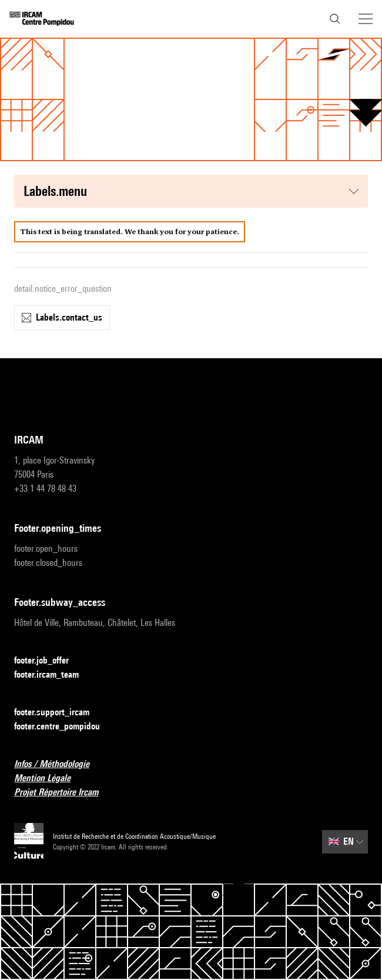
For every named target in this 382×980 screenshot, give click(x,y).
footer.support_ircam (59, 713)
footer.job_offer (48, 661)
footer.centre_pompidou (64, 727)
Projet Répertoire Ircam (63, 793)
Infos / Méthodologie (59, 764)
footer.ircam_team (53, 675)
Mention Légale (49, 779)
